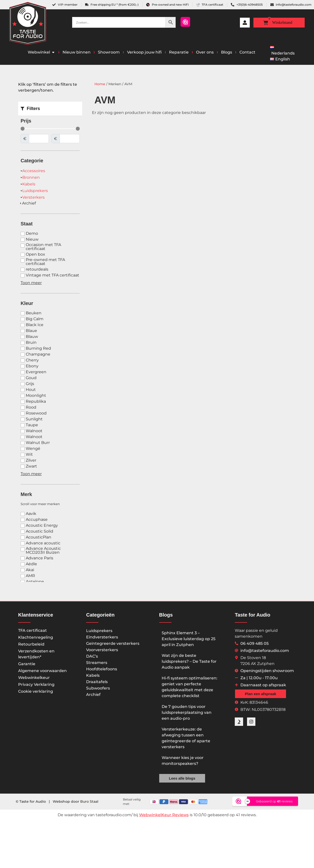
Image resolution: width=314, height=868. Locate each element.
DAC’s (92, 656)
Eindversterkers (102, 637)
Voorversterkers (102, 650)
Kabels (93, 675)
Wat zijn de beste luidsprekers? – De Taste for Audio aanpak (189, 661)
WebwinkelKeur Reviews (164, 815)
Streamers (97, 663)
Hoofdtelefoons (102, 669)
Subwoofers (98, 688)
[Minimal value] (50, 129)
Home (100, 84)
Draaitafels (97, 682)
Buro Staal (89, 801)
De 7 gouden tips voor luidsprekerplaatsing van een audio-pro (187, 712)
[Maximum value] (70, 139)
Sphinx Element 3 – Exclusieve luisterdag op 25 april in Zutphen (189, 639)
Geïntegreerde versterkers (113, 643)
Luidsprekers (99, 631)
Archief (93, 695)
